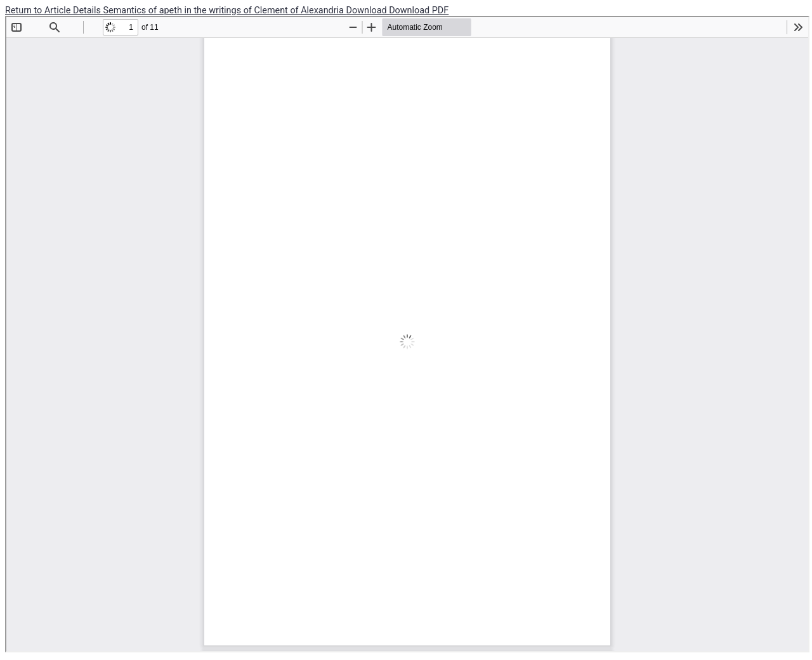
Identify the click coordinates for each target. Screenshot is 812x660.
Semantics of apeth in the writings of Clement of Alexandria (225, 10)
